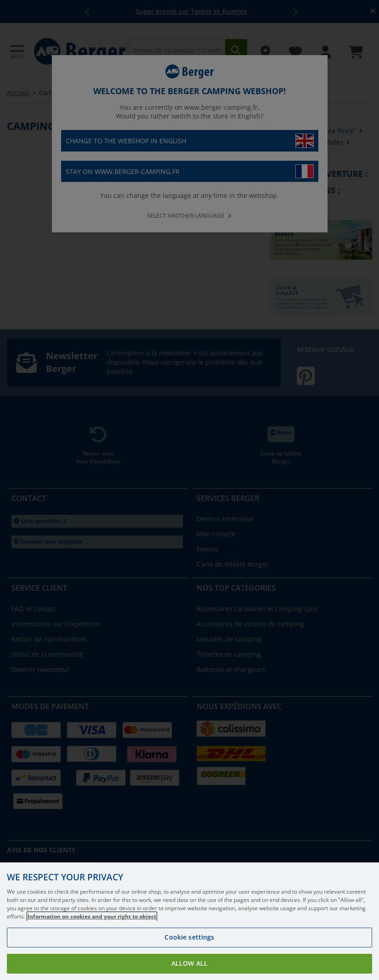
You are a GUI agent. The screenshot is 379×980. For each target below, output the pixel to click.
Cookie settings (189, 937)
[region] (189, 921)
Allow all (189, 963)
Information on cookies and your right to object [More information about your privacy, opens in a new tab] (92, 916)
